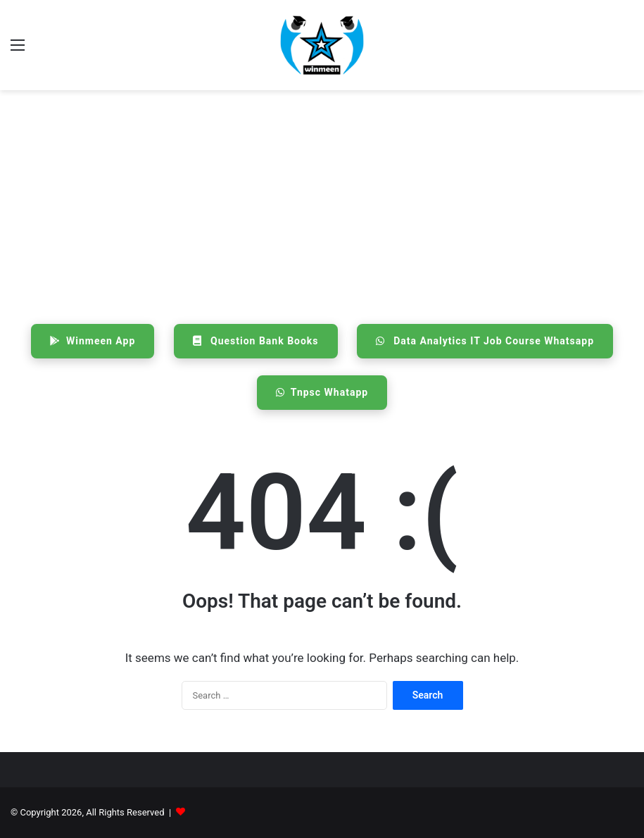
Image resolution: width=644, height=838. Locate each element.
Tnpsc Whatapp (322, 392)
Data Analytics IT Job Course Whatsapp (485, 341)
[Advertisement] (322, 203)
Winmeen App (93, 341)
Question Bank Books (256, 341)
